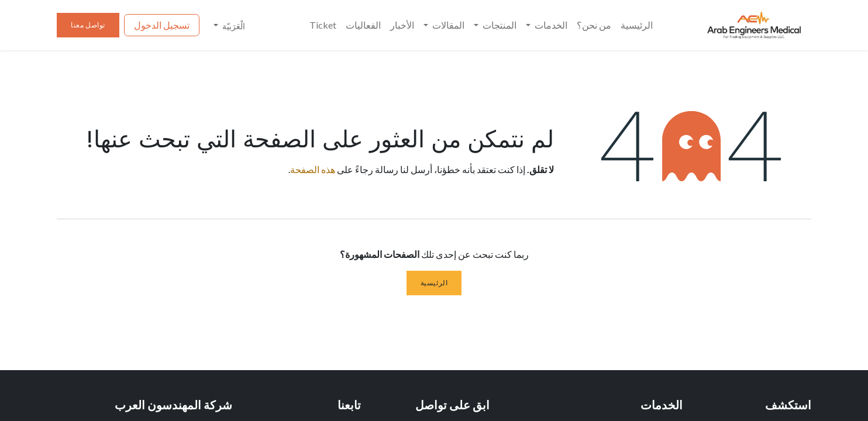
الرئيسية (434, 283)
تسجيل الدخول (162, 25)
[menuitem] (637, 25)
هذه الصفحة (313, 169)
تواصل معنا (88, 25)
